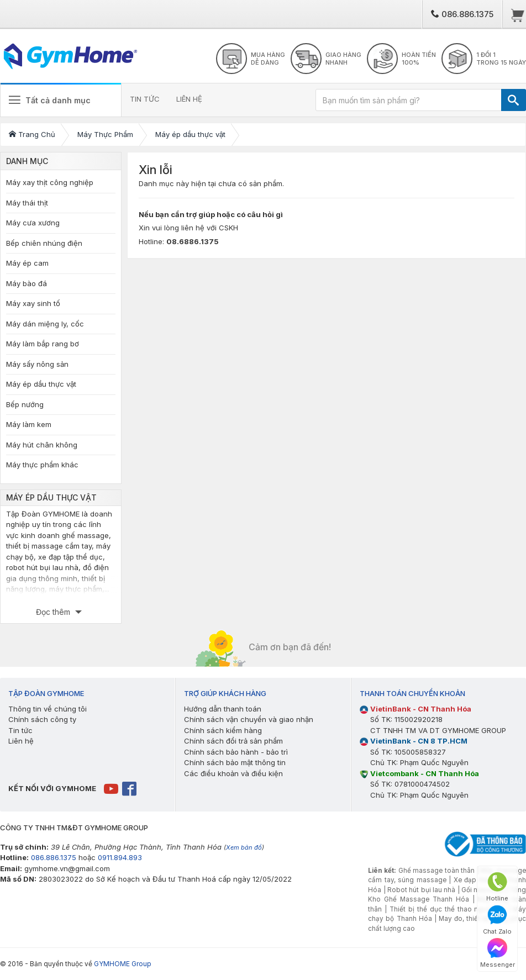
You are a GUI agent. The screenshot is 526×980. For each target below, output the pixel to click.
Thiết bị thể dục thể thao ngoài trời (447, 909)
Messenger (498, 953)
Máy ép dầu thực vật (41, 384)
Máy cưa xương (33, 223)
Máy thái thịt (27, 203)
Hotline (497, 887)
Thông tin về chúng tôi (48, 709)
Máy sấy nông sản (37, 364)
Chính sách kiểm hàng (223, 730)
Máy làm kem (29, 424)
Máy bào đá (27, 283)
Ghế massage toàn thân (437, 871)
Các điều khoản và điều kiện (233, 773)
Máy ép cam (27, 263)
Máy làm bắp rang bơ (43, 344)
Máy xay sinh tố (33, 303)
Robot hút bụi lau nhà (421, 890)
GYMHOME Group (123, 964)
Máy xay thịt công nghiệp (50, 182)
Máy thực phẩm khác (42, 465)
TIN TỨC (145, 99)
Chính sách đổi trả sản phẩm (233, 741)
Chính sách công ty (42, 719)
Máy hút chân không (42, 445)
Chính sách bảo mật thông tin (235, 762)
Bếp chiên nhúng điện (44, 243)
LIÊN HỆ (189, 99)
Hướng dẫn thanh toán (223, 709)
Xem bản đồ (244, 847)
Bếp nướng (25, 404)
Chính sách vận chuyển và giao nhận (249, 719)
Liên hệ (21, 741)
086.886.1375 (462, 14)
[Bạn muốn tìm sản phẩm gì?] (409, 100)
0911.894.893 (120, 857)
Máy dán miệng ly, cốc (45, 324)
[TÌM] (514, 100)
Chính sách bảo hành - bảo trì (236, 752)
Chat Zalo (497, 920)
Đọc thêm (54, 612)
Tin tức (20, 730)
